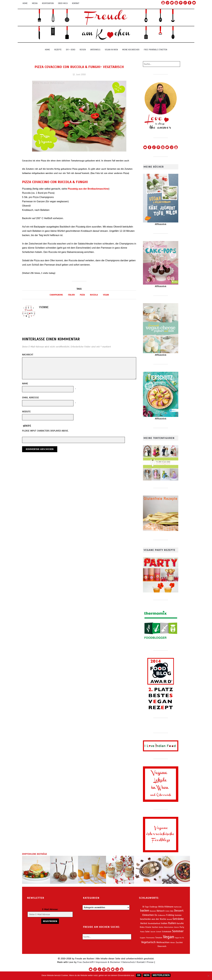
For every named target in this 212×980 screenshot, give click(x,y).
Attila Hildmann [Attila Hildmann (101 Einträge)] (166, 907)
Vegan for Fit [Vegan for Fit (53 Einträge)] (179, 938)
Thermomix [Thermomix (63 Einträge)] (150, 938)
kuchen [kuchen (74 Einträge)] (155, 927)
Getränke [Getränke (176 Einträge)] (178, 919)
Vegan (106, 295)
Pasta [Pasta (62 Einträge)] (142, 932)
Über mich (63, 3)
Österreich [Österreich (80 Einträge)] (162, 946)
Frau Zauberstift (86, 962)
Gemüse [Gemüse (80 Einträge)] (178, 915)
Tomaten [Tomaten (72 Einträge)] (159, 938)
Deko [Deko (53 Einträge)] (172, 911)
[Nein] (208, 976)
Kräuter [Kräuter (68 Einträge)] (148, 927)
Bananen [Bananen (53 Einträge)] (153, 911)
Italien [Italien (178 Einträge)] (172, 923)
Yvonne (44, 307)
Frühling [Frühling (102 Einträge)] (170, 915)
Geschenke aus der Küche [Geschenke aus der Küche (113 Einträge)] (153, 919)
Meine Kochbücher (131, 50)
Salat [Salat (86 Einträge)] (147, 932)
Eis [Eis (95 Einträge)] (156, 915)
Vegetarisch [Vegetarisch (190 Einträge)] (148, 942)
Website (26, 412)
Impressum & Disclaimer (108, 962)
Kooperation (48, 3)
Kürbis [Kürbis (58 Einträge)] (161, 927)
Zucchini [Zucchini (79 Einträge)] (179, 942)
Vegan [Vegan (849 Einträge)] (169, 937)
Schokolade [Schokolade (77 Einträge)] (167, 932)
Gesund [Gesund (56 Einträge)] (169, 919)
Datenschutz (129, 962)
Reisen (83, 50)
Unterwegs (95, 50)
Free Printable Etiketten (155, 50)
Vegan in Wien (111, 50)
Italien (71, 295)
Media (35, 3)
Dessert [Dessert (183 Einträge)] (179, 911)
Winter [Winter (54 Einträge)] (173, 943)
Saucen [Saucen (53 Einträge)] (153, 932)
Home (25, 3)
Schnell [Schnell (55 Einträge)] (159, 932)
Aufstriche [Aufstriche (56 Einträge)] (178, 907)
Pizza (82, 295)
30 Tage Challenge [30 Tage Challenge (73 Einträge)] (150, 907)
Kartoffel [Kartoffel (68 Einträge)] (180, 923)
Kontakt (76, 3)
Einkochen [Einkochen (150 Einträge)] (148, 915)
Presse (150, 962)
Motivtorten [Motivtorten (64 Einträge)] (169, 927)
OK (139, 975)
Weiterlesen (161, 975)
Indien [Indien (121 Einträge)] (164, 923)
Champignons (56, 295)
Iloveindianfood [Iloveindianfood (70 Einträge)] (154, 923)
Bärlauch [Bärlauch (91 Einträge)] (161, 911)
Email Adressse (30, 398)
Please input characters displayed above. (45, 431)
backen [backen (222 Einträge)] (145, 911)
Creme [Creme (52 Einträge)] (167, 911)
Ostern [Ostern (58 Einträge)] (176, 927)
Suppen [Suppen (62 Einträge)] (143, 938)
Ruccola (94, 295)
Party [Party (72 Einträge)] (182, 927)
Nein (146, 975)
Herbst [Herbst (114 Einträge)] (144, 923)
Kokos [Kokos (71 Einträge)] (142, 927)
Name (25, 384)
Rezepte (58, 50)
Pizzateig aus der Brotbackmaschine (88, 189)
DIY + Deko (71, 50)
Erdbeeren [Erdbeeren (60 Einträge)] (162, 915)
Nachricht (28, 355)
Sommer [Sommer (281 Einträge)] (178, 931)
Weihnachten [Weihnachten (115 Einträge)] (163, 942)
